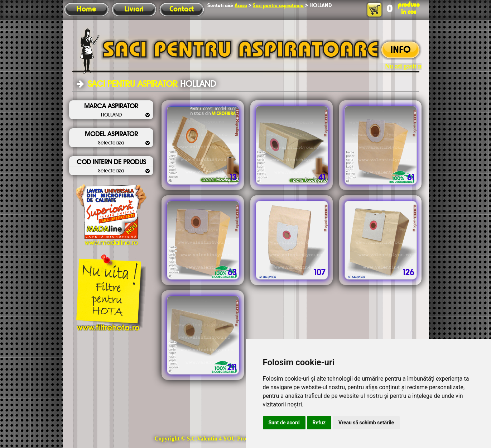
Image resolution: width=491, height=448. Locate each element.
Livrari (134, 9)
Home (86, 9)
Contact (182, 9)
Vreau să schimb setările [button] (366, 423)
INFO (401, 50)
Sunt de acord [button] (284, 423)
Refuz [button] (319, 423)
